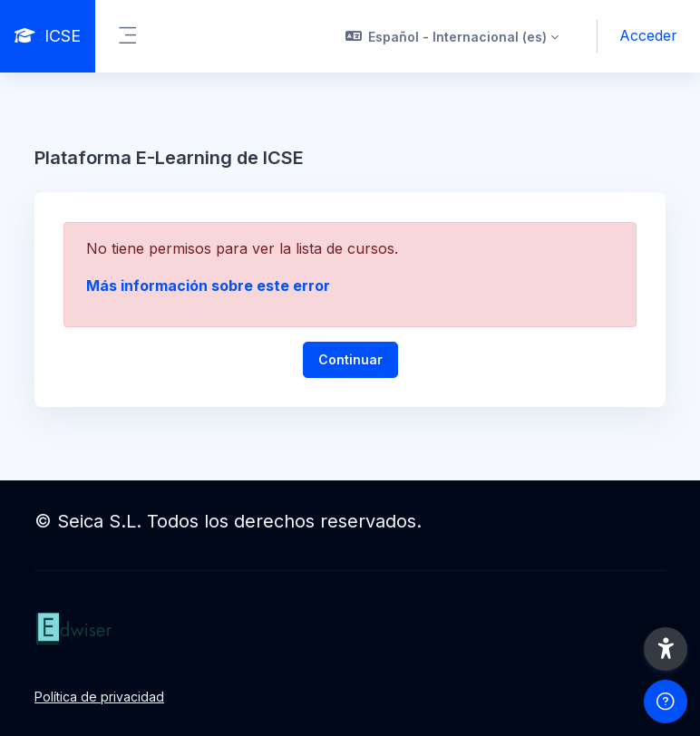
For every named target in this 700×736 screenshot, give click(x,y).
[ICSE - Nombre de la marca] (48, 36)
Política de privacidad (99, 697)
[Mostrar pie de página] (666, 702)
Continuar (350, 359)
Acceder (648, 35)
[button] (452, 36)
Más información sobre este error (208, 286)
